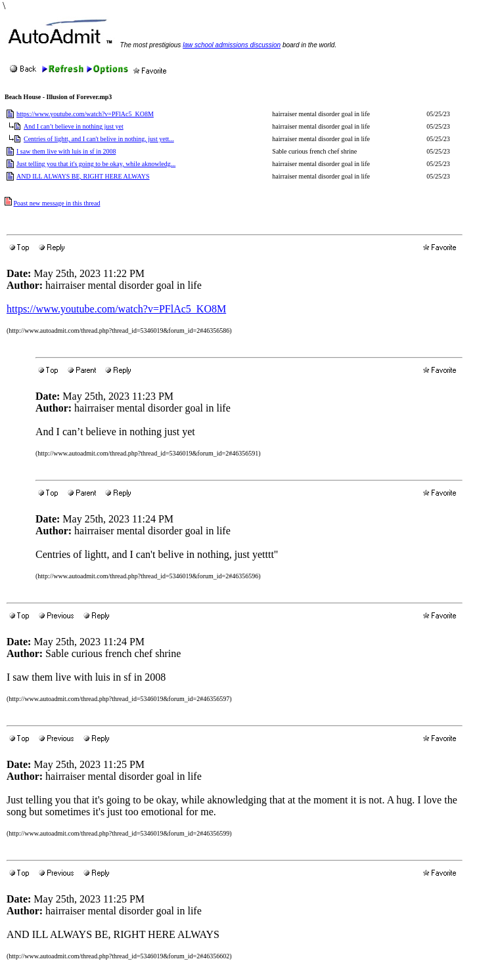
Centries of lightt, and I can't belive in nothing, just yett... (99, 139)
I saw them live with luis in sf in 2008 (66, 151)
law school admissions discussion (232, 45)
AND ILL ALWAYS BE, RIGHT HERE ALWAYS (83, 176)
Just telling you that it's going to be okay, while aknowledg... (96, 164)
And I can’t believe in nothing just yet (74, 126)
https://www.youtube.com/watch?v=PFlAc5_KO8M (85, 114)
